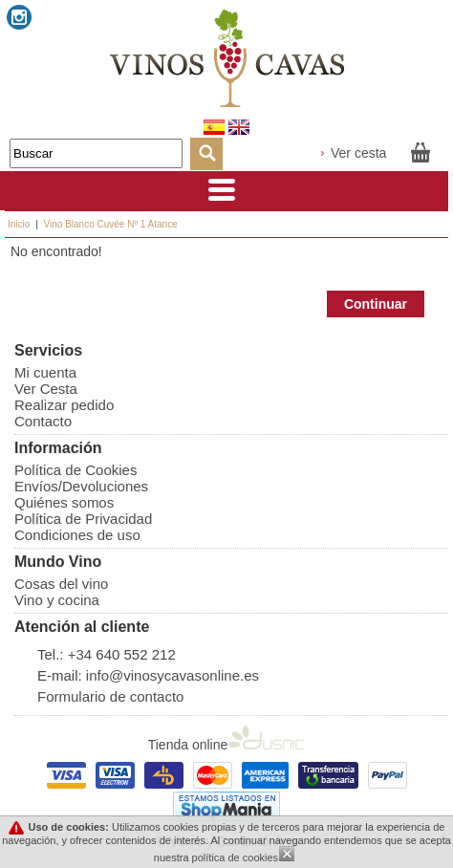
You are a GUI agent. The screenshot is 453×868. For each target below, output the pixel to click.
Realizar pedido (64, 405)
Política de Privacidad (83, 519)
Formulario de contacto (110, 696)
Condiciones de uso (77, 535)
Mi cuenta (45, 372)
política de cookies (236, 857)
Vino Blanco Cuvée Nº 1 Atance (111, 224)
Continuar (376, 304)
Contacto (43, 421)
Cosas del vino (61, 584)
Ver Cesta (46, 389)
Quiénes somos (64, 502)
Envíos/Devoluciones (81, 486)
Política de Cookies (75, 470)
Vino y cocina (57, 600)
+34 (82, 654)
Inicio (19, 224)
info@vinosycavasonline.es (173, 675)
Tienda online (227, 745)
